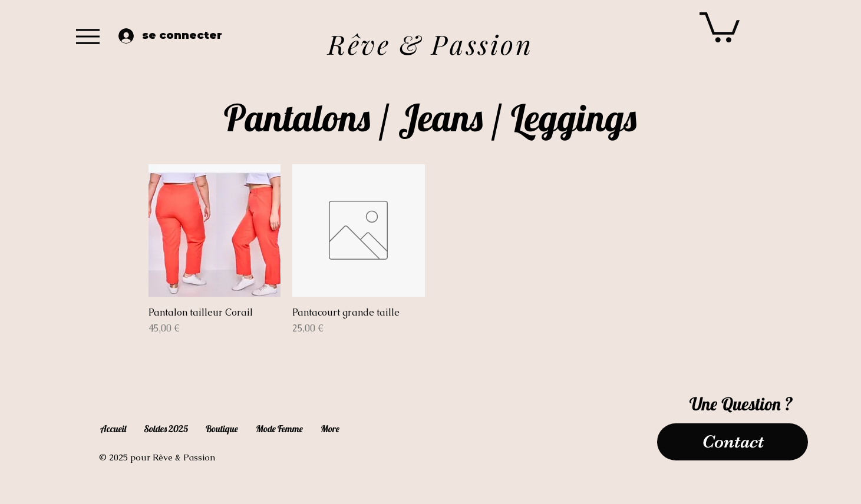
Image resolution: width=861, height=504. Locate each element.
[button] (720, 26)
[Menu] (88, 36)
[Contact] (733, 442)
